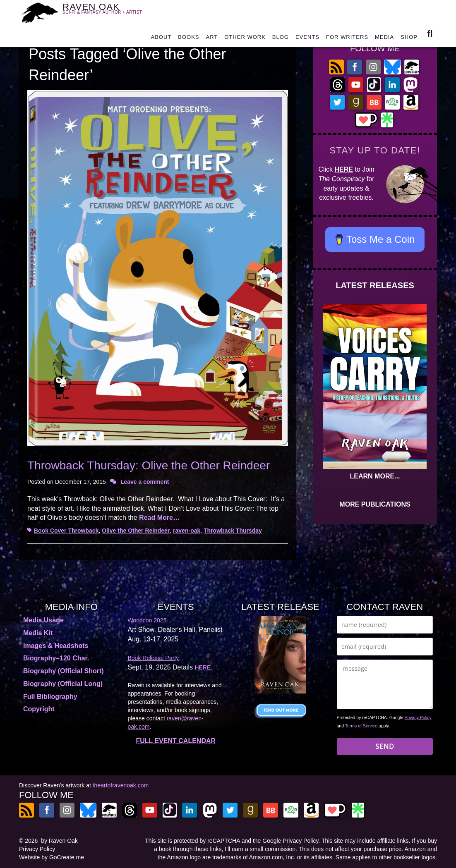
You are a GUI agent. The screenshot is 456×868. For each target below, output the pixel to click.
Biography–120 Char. (56, 658)
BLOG (281, 38)
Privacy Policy (418, 717)
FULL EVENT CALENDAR (176, 741)
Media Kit (38, 633)
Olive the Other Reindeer (136, 531)
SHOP (409, 38)
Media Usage (43, 620)
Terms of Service (361, 726)
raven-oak (187, 531)
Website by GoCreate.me (52, 857)
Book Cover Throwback (66, 531)
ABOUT (161, 38)
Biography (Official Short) (64, 671)
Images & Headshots (56, 646)
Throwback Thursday (233, 531)
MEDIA (384, 38)
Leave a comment (145, 482)
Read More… (159, 518)
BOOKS (188, 38)
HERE (344, 169)
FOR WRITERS (347, 38)
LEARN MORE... (375, 476)
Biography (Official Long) (63, 684)
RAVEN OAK (107, 11)
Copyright (39, 709)
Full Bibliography (50, 697)
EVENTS (307, 38)
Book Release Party (154, 658)
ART (212, 38)
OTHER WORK (245, 38)
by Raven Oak (59, 841)
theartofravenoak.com (121, 785)
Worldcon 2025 (147, 620)
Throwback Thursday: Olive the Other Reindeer (149, 465)
